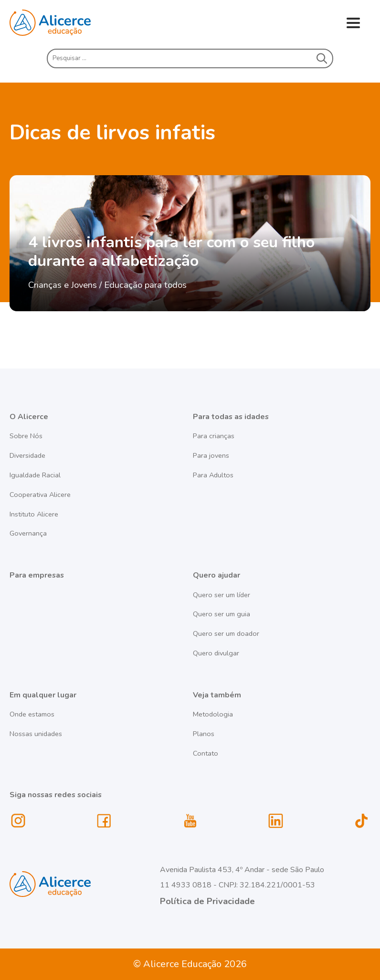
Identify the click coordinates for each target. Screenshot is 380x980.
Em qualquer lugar (43, 695)
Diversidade (27, 455)
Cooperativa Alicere (40, 495)
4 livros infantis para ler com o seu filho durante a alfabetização (171, 252)
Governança (28, 533)
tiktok (362, 821)
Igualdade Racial (35, 475)
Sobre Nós (26, 436)
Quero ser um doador (226, 633)
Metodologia (213, 714)
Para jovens (211, 455)
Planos (204, 734)
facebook (104, 821)
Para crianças (214, 436)
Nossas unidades (36, 734)
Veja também (217, 695)
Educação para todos (145, 285)
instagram (19, 821)
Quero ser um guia (222, 614)
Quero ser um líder (222, 595)
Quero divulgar (216, 653)
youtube (190, 821)
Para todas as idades (231, 417)
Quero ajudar (216, 575)
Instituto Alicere (34, 514)
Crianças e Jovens (63, 285)
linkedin (276, 821)
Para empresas (37, 575)
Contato (206, 753)
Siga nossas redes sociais (56, 795)
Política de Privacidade (207, 901)
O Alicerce (29, 417)
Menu (353, 24)
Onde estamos (32, 714)
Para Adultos (213, 475)
